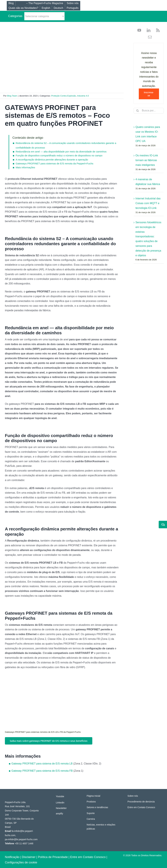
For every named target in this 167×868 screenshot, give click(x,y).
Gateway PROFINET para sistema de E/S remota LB (42, 764)
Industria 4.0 (83, 96)
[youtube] (139, 30)
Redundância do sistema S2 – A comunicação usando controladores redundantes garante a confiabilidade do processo (66, 145)
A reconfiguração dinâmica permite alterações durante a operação (52, 160)
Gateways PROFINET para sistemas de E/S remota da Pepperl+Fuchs (54, 163)
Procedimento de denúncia (141, 802)
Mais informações (25, 167)
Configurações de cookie (21, 862)
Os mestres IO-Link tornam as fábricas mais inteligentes (147, 160)
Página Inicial (93, 796)
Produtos (91, 802)
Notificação (12, 857)
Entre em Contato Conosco (141, 807)
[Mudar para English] (46, 8)
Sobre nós (133, 796)
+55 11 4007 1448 (24, 843)
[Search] (138, 111)
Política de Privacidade (53, 857)
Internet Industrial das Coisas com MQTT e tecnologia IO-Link (148, 203)
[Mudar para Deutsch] (58, 8)
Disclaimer (29, 857)
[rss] (157, 30)
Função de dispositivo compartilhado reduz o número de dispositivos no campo (59, 155)
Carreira (91, 819)
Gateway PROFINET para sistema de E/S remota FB (42, 771)
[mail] (149, 37)
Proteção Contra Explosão (64, 96)
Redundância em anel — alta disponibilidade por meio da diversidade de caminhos (61, 152)
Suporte (91, 813)
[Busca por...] (149, 111)
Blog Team (12, 96)
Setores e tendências (97, 807)
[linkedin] (147, 30)
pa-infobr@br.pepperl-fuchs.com (21, 839)
